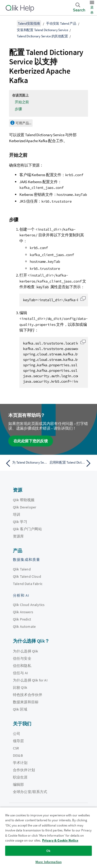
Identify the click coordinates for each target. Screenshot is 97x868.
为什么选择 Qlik (26, 651)
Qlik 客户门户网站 (27, 529)
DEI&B (18, 755)
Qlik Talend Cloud (27, 576)
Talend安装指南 (29, 23)
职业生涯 (20, 777)
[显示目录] (10, 23)
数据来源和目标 (26, 702)
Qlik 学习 (20, 522)
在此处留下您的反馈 (31, 441)
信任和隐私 (22, 666)
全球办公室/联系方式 (30, 792)
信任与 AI (20, 673)
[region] (48, 838)
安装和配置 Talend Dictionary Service (42, 30)
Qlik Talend (22, 569)
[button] (83, 299)
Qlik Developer (25, 507)
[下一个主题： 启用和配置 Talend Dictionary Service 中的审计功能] (71, 463)
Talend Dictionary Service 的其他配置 (42, 36)
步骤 (18, 109)
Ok (48, 851)
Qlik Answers (23, 612)
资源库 (18, 536)
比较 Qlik (20, 687)
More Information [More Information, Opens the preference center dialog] (48, 862)
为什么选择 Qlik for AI (30, 680)
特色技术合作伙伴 (28, 695)
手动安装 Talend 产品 (61, 23)
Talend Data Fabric (28, 584)
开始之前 (22, 102)
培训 (17, 514)
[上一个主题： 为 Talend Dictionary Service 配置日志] (26, 463)
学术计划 (20, 763)
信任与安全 (22, 658)
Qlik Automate (24, 626)
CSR (16, 748)
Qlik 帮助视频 (24, 500)
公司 (17, 734)
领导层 (18, 741)
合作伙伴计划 (24, 770)
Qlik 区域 (20, 709)
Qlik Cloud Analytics (29, 605)
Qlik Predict (22, 619)
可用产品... (23, 123)
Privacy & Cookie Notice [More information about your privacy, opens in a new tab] (60, 840)
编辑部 (18, 784)
